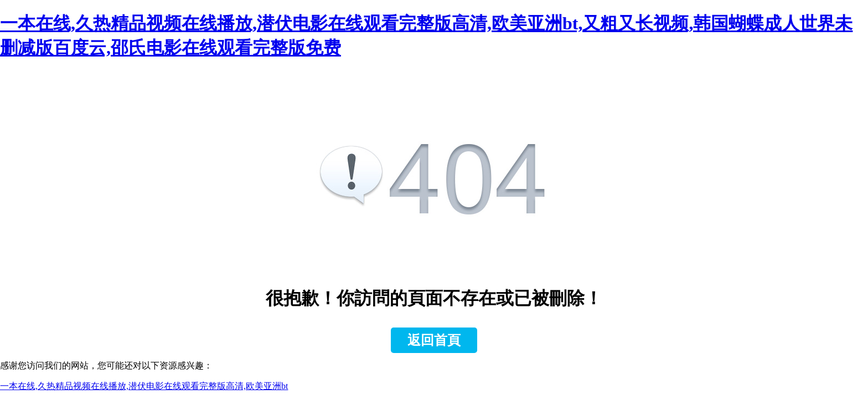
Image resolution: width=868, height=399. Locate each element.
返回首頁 (434, 340)
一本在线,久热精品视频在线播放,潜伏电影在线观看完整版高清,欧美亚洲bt (144, 386)
